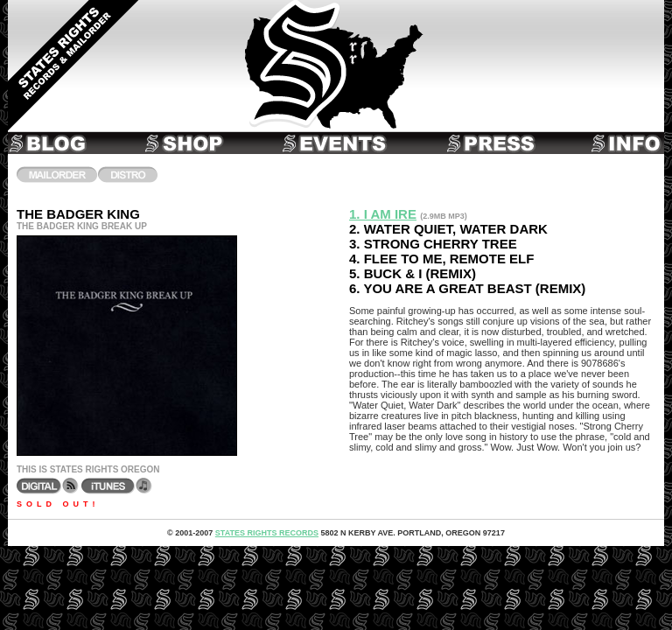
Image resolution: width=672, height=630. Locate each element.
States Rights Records (267, 533)
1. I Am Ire (383, 214)
